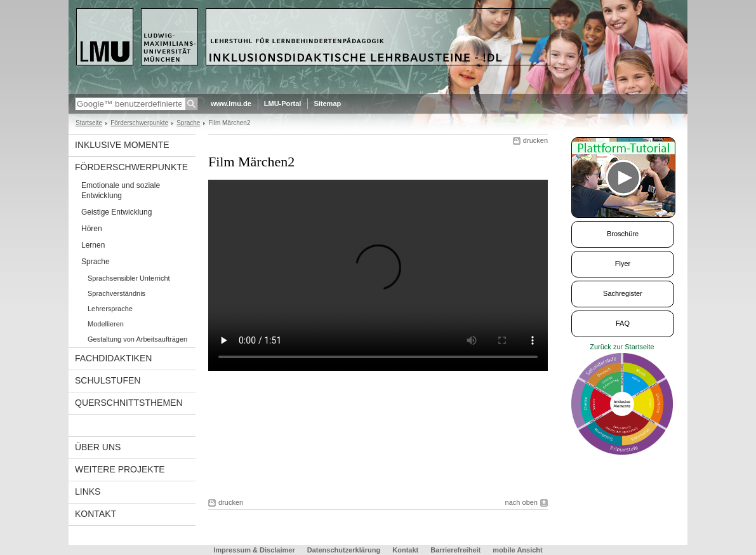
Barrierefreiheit (456, 550)
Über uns (98, 447)
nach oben (521, 502)
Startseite (89, 123)
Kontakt (96, 514)
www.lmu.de (231, 104)
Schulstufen (108, 380)
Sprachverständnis (116, 293)
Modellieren (106, 324)
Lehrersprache (110, 309)
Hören (92, 229)
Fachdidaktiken (113, 358)
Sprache (188, 123)
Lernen (93, 245)
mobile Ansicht (517, 550)
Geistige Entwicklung (116, 212)
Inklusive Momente (122, 145)
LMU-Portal (283, 104)
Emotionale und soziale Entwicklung (121, 191)
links (88, 491)
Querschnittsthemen (129, 403)
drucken (535, 140)
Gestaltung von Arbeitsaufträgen (137, 339)
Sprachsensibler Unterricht (129, 278)
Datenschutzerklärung (344, 550)
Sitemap (327, 104)
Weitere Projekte (120, 469)
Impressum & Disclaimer (254, 550)
